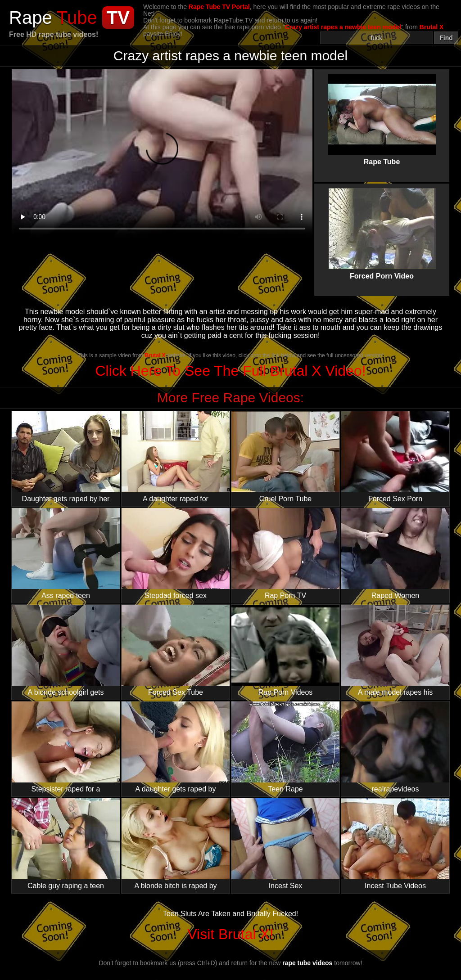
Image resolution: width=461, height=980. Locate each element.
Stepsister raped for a (66, 747)
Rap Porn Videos (285, 650)
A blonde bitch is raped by (176, 844)
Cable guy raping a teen (66, 844)
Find (446, 38)
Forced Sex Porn (395, 457)
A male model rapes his (395, 650)
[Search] (377, 38)
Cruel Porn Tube (285, 457)
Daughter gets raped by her (66, 457)
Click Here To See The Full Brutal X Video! (230, 371)
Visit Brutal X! (230, 934)
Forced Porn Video (382, 226)
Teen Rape (285, 747)
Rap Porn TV (285, 554)
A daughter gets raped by (176, 747)
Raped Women (395, 554)
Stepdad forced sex (176, 554)
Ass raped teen (66, 554)
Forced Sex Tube (176, 650)
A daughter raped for (176, 457)
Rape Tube (382, 112)
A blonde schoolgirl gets (66, 650)
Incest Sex (285, 844)
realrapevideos (395, 747)
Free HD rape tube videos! (54, 34)
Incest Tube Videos (395, 844)
